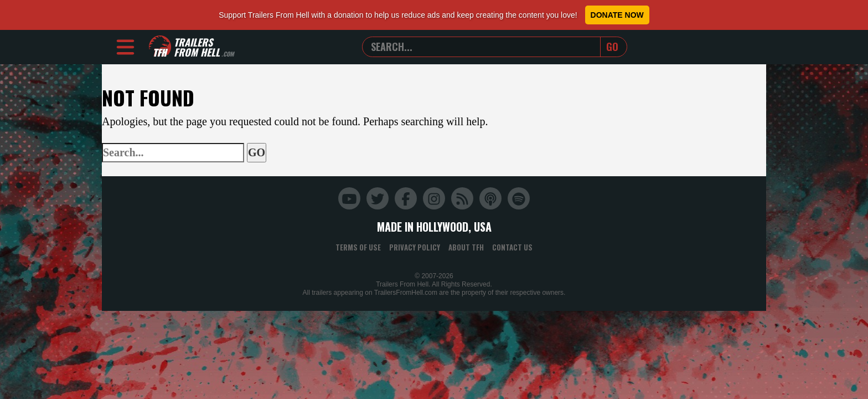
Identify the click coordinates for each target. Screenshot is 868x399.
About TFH (466, 247)
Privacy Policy (415, 247)
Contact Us (512, 247)
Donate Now (617, 15)
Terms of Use (358, 247)
